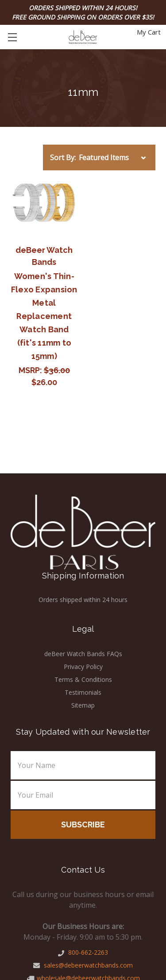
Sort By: (63, 157)
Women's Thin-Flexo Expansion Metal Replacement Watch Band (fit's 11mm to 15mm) (44, 316)
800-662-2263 (83, 952)
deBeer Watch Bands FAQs (83, 654)
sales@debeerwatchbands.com (83, 965)
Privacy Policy (83, 667)
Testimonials (83, 692)
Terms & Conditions (83, 679)
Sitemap (83, 705)
